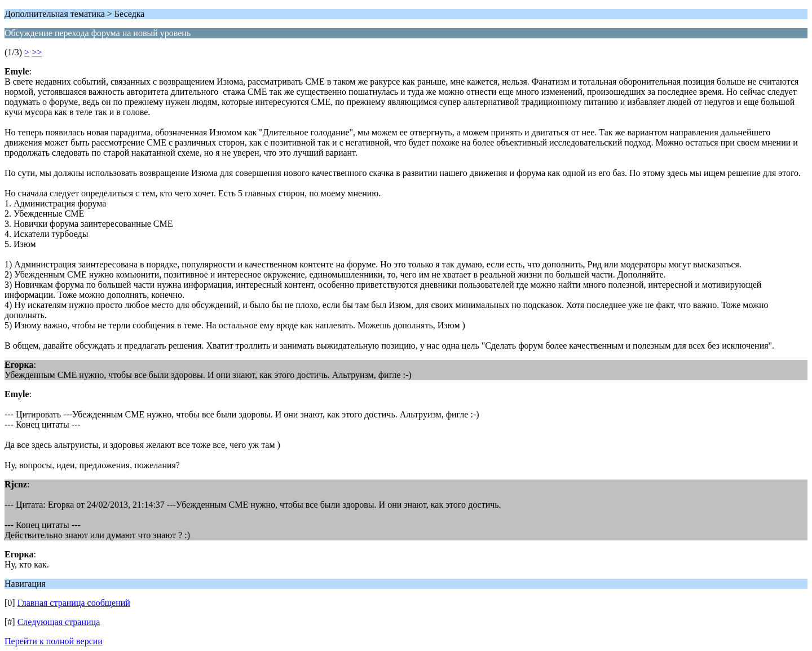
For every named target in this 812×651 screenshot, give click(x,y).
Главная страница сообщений (74, 603)
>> (37, 52)
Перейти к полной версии (54, 641)
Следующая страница (59, 622)
